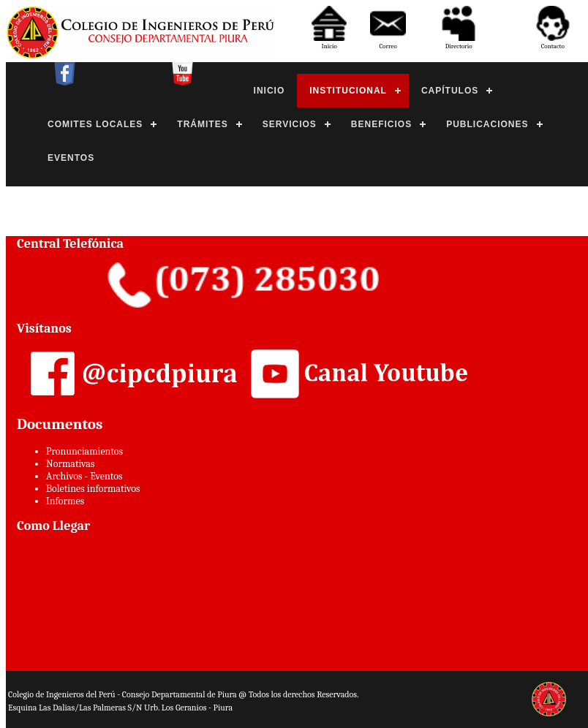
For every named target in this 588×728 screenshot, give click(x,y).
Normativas (70, 464)
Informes (65, 501)
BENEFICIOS (381, 124)
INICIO (269, 91)
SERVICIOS (290, 124)
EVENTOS (71, 158)
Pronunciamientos (84, 451)
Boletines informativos (93, 489)
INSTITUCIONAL (348, 91)
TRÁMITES (202, 124)
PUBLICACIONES (487, 124)
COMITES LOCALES (95, 124)
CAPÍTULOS (450, 91)
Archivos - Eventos (84, 476)
